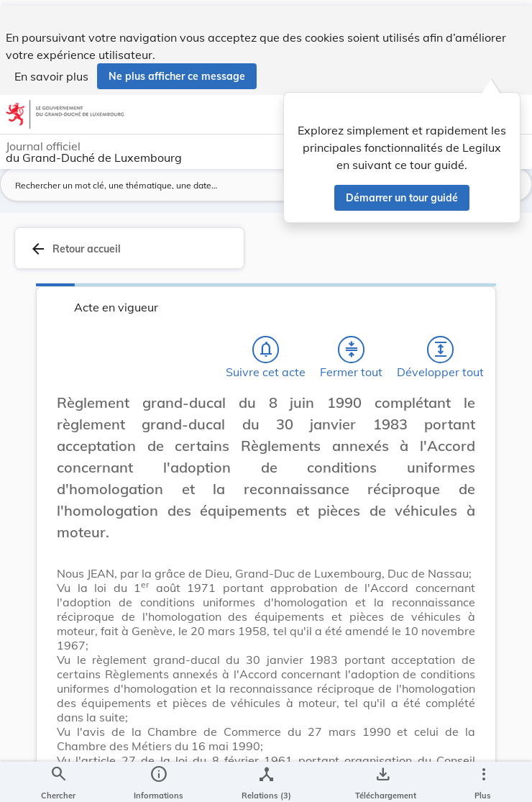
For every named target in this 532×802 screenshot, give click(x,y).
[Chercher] (58, 779)
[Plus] (483, 779)
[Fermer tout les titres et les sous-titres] (352, 355)
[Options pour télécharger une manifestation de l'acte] (383, 779)
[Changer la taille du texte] (482, 424)
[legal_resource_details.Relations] (266, 779)
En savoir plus (51, 70)
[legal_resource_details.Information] (159, 779)
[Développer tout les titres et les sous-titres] (441, 355)
